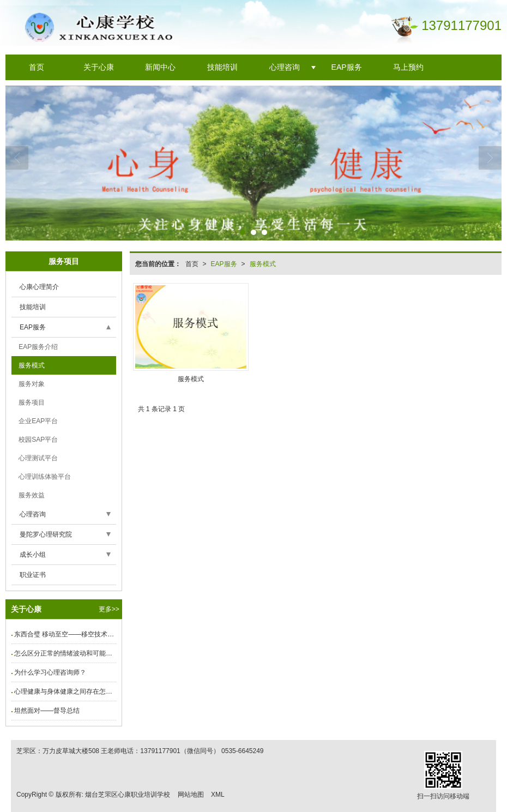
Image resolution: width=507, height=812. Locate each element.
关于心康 (99, 67)
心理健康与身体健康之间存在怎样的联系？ (65, 691)
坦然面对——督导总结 (47, 711)
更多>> (109, 609)
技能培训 (222, 67)
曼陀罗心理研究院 (46, 534)
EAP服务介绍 (37, 347)
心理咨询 (285, 67)
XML (218, 795)
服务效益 (31, 495)
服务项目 (31, 402)
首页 (37, 67)
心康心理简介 (39, 287)
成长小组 (33, 555)
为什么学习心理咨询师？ (50, 672)
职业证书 (33, 575)
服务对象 (31, 384)
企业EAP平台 (37, 421)
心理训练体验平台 (44, 477)
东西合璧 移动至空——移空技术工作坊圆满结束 (65, 634)
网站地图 (191, 795)
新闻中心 (160, 67)
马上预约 (408, 67)
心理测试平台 (37, 458)
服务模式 (263, 264)
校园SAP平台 (37, 440)
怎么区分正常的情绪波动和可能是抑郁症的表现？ (65, 653)
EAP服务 (347, 67)
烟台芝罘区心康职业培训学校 (128, 795)
